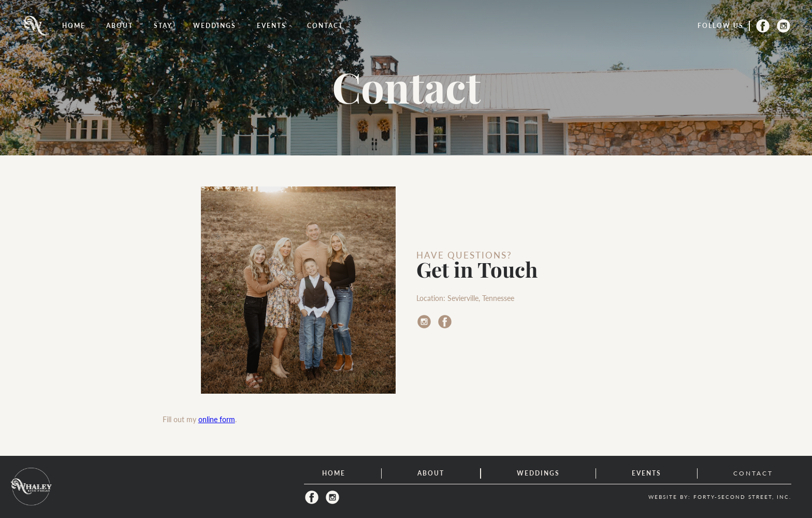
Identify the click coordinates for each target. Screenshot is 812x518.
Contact (325, 26)
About (120, 26)
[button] (163, 26)
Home (74, 26)
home (334, 473)
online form (217, 419)
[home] (36, 26)
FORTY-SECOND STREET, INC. (742, 497)
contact (753, 473)
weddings (215, 26)
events (272, 26)
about (431, 473)
